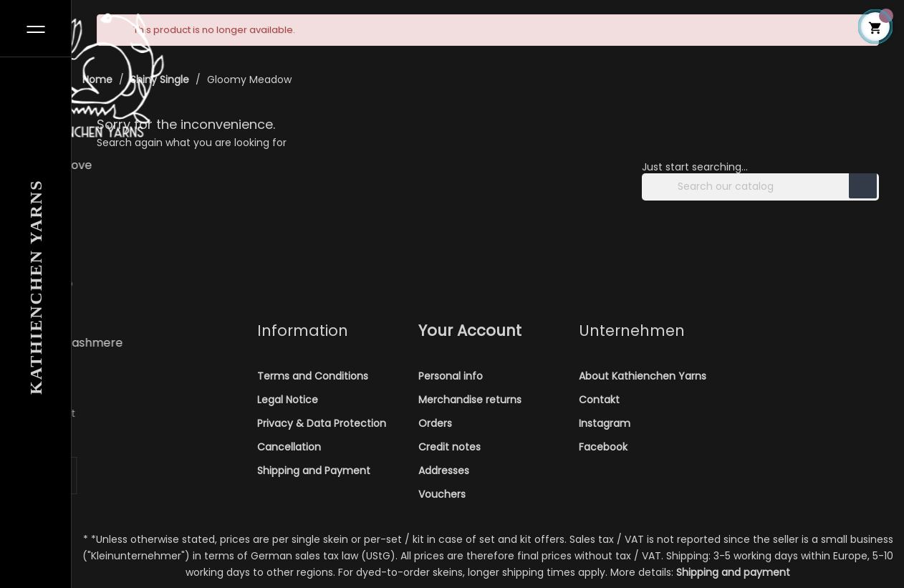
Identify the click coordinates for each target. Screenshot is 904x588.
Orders (435, 423)
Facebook (603, 447)
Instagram (605, 423)
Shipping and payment (733, 572)
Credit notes (449, 447)
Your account (470, 331)
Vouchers (442, 494)
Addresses (444, 471)
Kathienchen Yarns (36, 287)
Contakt (599, 400)
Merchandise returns (470, 400)
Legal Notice (288, 400)
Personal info (451, 376)
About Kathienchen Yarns (643, 376)
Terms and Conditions (313, 376)
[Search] (760, 187)
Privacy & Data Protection (322, 423)
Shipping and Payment (314, 471)
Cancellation (289, 447)
